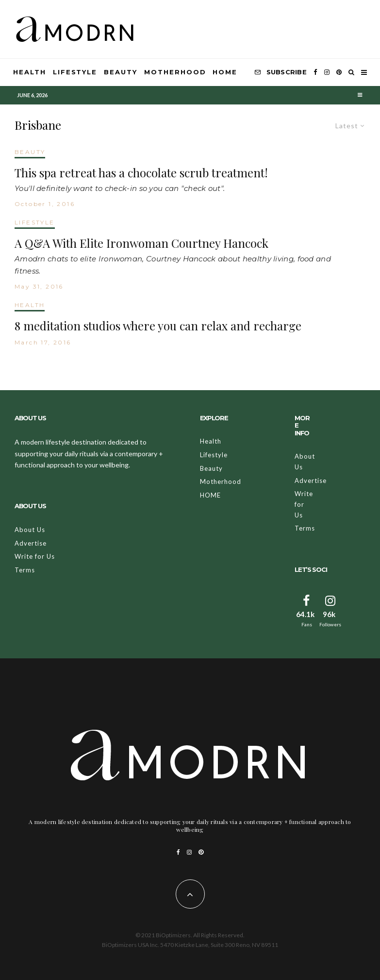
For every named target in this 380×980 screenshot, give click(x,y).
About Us (30, 530)
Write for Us (35, 556)
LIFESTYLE (35, 222)
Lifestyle (75, 72)
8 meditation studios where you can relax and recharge (158, 326)
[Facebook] (315, 72)
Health (30, 72)
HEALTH (30, 305)
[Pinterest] (339, 72)
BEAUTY (30, 152)
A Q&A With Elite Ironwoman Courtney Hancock (141, 243)
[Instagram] (327, 72)
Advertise (31, 543)
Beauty (121, 72)
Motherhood (175, 72)
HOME (225, 72)
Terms (25, 570)
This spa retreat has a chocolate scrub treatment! (141, 173)
